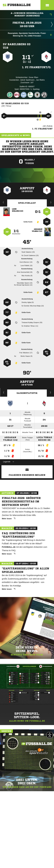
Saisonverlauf (50, 392)
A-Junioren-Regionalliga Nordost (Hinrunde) (31, 14)
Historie (4, 392)
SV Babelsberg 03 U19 (17, 46)
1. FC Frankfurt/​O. (37, 67)
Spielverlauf (27, 203)
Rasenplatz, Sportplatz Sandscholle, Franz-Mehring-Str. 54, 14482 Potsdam (30, 34)
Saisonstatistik (27, 393)
